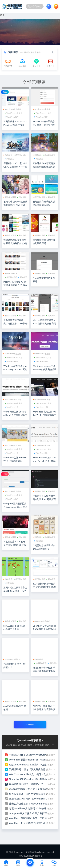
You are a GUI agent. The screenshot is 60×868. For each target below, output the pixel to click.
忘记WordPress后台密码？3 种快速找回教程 (32, 808)
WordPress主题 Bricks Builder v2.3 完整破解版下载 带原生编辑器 (15, 415)
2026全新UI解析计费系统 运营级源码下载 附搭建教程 (44, 587)
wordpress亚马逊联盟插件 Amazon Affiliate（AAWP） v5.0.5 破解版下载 (15, 507)
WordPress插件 (12, 117)
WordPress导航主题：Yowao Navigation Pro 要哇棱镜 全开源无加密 (15, 369)
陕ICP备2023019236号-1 (30, 856)
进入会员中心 (35, 6)
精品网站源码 (20, 155)
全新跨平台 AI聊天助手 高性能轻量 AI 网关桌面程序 (44, 499)
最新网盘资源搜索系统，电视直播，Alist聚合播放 (15, 323)
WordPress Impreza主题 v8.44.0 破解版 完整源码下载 (44, 369)
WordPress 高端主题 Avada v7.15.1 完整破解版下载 (45, 415)
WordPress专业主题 (12, 354)
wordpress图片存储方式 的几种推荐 (28, 813)
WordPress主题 (12, 361)
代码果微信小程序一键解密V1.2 (26, 784)
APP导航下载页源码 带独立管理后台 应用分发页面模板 (44, 709)
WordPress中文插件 (13, 113)
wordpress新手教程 (41, 621)
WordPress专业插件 (12, 109)
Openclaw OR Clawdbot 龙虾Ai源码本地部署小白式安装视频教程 (45, 629)
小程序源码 (38, 659)
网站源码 (9, 159)
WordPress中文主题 (13, 358)
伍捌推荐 (13, 52)
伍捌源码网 (31, 852)
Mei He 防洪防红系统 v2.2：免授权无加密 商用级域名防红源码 (44, 323)
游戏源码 (8, 155)
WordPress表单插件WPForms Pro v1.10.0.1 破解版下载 (45, 461)
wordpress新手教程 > (32, 740)
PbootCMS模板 (10, 273)
